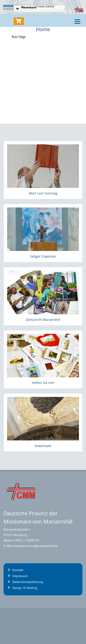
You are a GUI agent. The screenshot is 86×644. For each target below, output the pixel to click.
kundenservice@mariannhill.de (36, 546)
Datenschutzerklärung (28, 582)
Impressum (20, 576)
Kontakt (18, 570)
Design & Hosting (25, 588)
